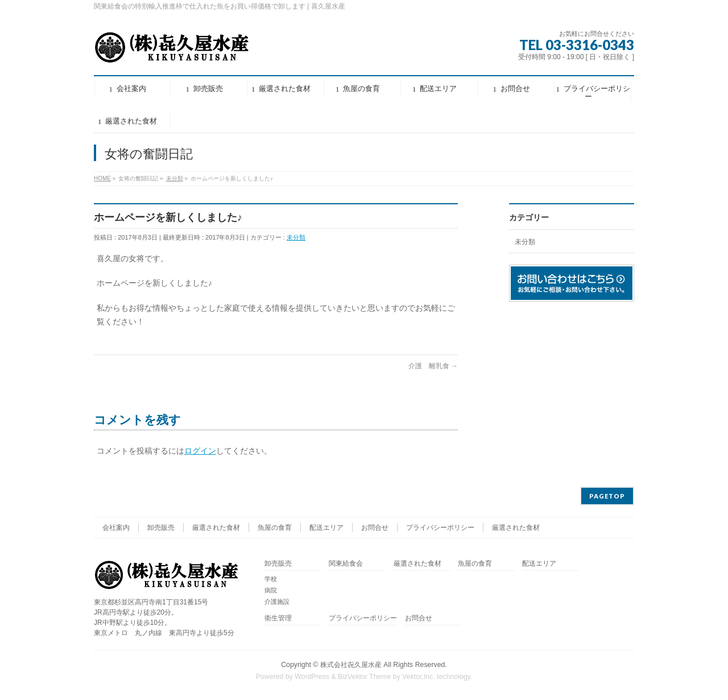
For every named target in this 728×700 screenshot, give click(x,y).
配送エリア (326, 528)
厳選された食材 (216, 528)
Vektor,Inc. (419, 677)
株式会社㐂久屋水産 (351, 665)
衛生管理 (278, 618)
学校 (271, 579)
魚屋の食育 (275, 528)
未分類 (296, 237)
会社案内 (116, 528)
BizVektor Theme (365, 677)
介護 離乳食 (433, 366)
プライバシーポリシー (440, 528)
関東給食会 (346, 564)
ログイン (200, 451)
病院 (271, 590)
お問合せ (375, 528)
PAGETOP (607, 496)
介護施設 (277, 602)
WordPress (312, 677)
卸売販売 (161, 528)
